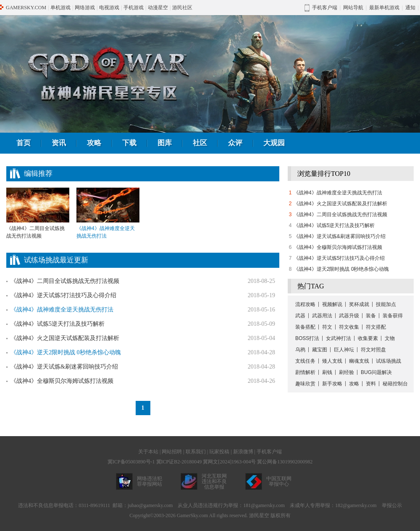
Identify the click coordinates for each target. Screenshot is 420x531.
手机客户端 (269, 452)
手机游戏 (134, 8)
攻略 (94, 143)
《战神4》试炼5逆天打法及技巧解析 (58, 324)
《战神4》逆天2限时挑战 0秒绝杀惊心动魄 (341, 269)
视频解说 (332, 304)
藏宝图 (320, 350)
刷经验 (346, 372)
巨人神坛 (344, 350)
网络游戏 (85, 8)
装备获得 (393, 316)
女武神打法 (339, 338)
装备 (371, 316)
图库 (165, 143)
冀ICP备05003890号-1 (131, 462)
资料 (371, 384)
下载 (129, 143)
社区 (200, 143)
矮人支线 (332, 361)
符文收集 (349, 327)
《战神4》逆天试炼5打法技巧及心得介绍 (63, 295)
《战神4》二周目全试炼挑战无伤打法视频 (38, 213)
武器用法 (322, 316)
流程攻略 (305, 304)
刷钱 (327, 372)
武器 (300, 316)
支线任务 (305, 361)
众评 (235, 143)
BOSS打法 (307, 338)
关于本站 (148, 452)
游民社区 (182, 8)
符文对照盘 (373, 350)
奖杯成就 (359, 304)
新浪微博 (243, 452)
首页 (24, 143)
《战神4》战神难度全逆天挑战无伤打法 (338, 193)
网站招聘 (172, 452)
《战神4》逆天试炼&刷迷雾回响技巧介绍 (64, 367)
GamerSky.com (192, 515)
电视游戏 (109, 8)
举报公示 (392, 505)
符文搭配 (376, 327)
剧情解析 (305, 372)
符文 (327, 327)
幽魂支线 (359, 361)
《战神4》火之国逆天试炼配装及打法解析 (65, 338)
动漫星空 (158, 8)
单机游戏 (60, 8)
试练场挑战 (388, 361)
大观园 (274, 143)
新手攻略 (332, 384)
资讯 (59, 143)
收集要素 (368, 338)
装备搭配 (305, 327)
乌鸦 (300, 350)
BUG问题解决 (376, 372)
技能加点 (386, 304)
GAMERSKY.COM (26, 8)
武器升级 (349, 316)
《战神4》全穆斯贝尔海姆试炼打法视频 (62, 381)
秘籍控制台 (395, 384)
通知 (410, 8)
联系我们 (196, 452)
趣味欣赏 (305, 384)
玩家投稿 (219, 452)
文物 (390, 338)
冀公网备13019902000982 (285, 462)
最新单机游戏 (384, 8)
